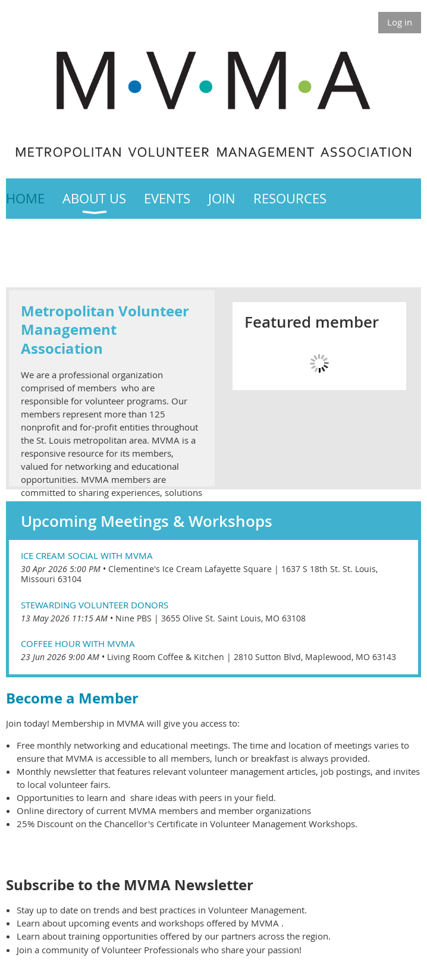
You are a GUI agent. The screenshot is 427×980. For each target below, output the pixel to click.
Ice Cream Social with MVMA (87, 555)
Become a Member (74, 698)
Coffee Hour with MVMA (78, 643)
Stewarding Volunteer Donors (95, 605)
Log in (400, 22)
